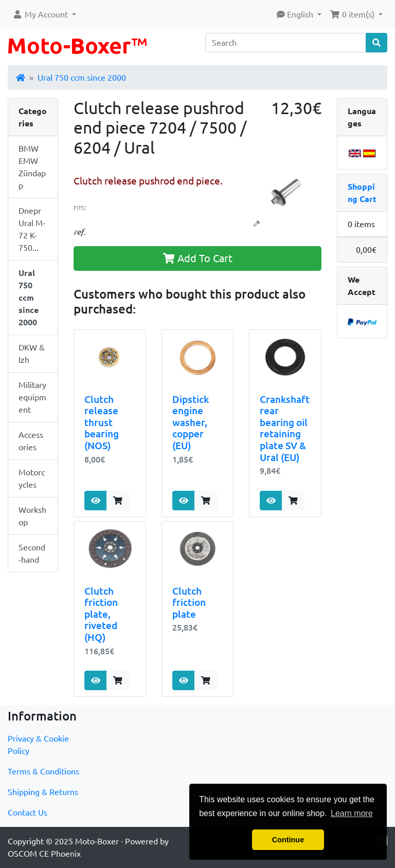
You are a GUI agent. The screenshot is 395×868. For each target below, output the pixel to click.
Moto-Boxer (97, 841)
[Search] (286, 43)
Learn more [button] (352, 813)
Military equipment (32, 397)
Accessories (31, 441)
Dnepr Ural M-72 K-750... (32, 229)
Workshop (32, 516)
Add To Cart (198, 258)
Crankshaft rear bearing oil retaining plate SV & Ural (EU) (285, 428)
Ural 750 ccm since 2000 (82, 78)
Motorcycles (32, 478)
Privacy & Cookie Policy (38, 745)
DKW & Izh (32, 354)
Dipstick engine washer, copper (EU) (191, 423)
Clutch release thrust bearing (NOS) (102, 423)
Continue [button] (288, 840)
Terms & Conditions (43, 771)
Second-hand (32, 553)
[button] (44, 14)
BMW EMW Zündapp (32, 167)
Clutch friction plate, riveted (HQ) (101, 614)
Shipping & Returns (43, 792)
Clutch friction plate (189, 603)
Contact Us (28, 812)
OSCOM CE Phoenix (44, 854)
